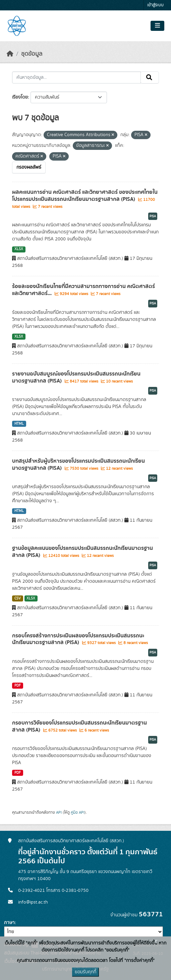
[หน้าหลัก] (10, 54)
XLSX (19, 249)
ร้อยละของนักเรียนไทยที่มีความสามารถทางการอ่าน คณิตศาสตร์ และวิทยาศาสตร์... (83, 290)
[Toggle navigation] (157, 26)
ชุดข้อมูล (32, 54)
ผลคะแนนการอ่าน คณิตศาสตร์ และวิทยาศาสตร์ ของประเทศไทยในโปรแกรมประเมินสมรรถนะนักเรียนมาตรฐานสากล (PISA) (85, 196)
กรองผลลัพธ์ (29, 167)
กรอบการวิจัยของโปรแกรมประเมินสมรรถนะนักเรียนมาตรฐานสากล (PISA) (79, 726)
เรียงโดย (20, 97)
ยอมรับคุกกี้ (85, 972)
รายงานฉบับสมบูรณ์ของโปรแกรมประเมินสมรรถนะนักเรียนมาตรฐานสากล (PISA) (76, 377)
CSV (18, 598)
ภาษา (9, 923)
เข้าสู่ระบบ (155, 5)
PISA (153, 216)
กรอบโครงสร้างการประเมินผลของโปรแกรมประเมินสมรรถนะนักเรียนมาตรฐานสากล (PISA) (78, 639)
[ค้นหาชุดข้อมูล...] (76, 77)
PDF (18, 686)
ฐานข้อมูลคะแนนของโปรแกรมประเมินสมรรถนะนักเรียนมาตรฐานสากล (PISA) (82, 552)
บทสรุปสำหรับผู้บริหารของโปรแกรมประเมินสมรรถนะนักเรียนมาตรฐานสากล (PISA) (78, 465)
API (59, 812)
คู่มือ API (78, 812)
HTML (19, 424)
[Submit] (150, 77)
